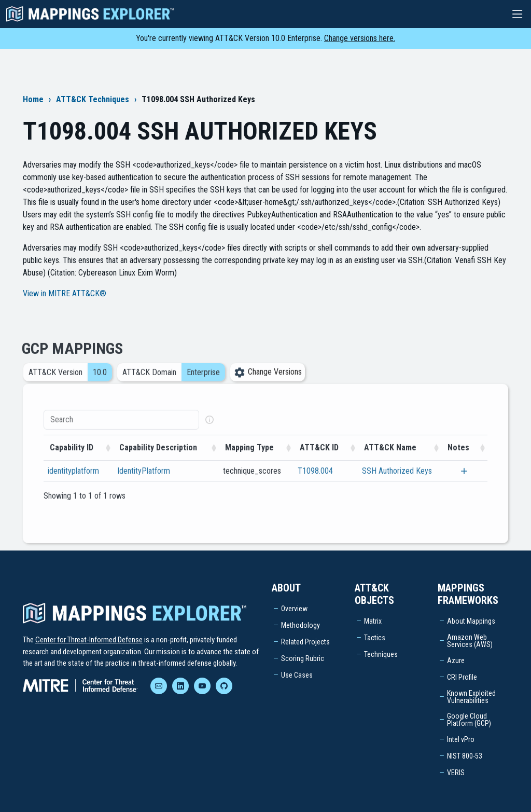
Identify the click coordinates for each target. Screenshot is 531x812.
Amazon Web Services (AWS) (470, 641)
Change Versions (268, 382)
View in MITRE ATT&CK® (65, 293)
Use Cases (297, 675)
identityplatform (73, 481)
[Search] (121, 430)
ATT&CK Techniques (93, 99)
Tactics (375, 638)
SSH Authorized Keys (397, 481)
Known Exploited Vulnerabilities (471, 697)
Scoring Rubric (303, 658)
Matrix (373, 621)
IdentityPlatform (144, 481)
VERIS (456, 773)
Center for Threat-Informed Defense (89, 640)
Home (33, 99)
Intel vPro (461, 739)
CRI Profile (462, 677)
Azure (456, 660)
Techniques (381, 654)
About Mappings (471, 621)
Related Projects (305, 642)
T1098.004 (315, 481)
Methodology (301, 625)
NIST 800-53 (465, 756)
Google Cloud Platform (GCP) (469, 720)
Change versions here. (360, 38)
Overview (294, 609)
